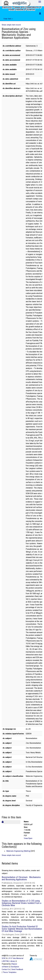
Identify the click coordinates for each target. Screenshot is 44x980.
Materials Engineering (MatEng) (18, 851)
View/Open (28, 838)
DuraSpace (15, 967)
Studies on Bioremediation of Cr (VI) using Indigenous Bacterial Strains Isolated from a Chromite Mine (21, 903)
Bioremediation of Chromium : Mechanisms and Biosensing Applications (21, 878)
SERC (4, 958)
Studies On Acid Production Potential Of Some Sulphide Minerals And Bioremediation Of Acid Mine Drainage (22, 929)
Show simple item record (11, 25)
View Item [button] (8, 19)
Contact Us (6, 969)
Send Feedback (17, 969)
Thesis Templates (10, 972)
